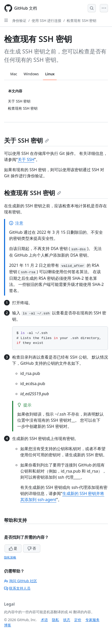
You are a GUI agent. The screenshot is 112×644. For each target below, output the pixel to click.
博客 (8, 625)
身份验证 (19, 20)
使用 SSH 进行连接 (46, 20)
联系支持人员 (17, 588)
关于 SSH (26, 159)
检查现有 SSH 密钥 (81, 20)
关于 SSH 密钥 (26, 140)
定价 (78, 620)
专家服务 (92, 620)
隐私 (55, 620)
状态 (67, 620)
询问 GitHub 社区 (21, 581)
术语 (44, 620)
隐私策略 (10, 557)
